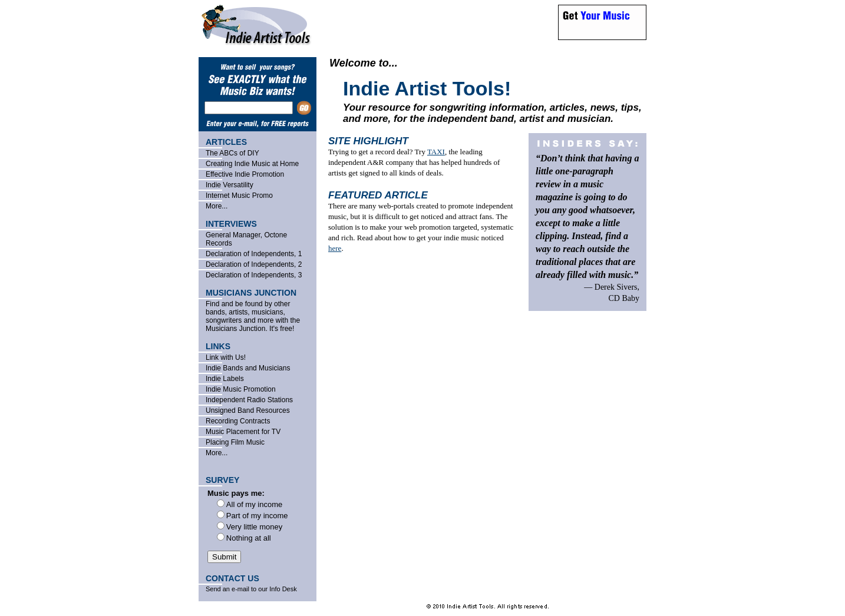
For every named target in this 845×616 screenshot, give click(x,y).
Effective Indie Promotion (245, 174)
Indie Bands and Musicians (248, 368)
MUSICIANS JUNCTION (251, 293)
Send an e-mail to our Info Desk (251, 589)
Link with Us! (226, 357)
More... (217, 206)
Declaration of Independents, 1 (254, 254)
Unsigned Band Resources (248, 410)
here (335, 248)
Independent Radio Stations (249, 400)
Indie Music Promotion (241, 389)
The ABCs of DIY (232, 153)
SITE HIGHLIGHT (368, 141)
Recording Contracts (238, 421)
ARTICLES (226, 142)
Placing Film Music (235, 442)
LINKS (218, 346)
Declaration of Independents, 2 (254, 264)
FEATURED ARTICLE (378, 195)
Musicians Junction (235, 329)
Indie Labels (225, 379)
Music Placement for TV (243, 432)
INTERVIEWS (231, 224)
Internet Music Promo (239, 196)
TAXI (436, 152)
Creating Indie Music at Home (252, 164)
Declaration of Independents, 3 (254, 275)
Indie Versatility (230, 185)
